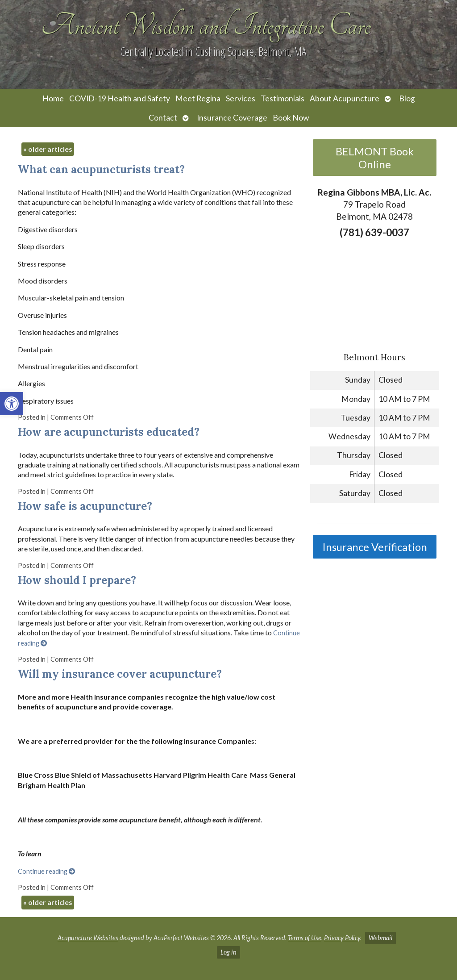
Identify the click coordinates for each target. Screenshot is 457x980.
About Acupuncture (345, 98)
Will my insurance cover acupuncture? (120, 674)
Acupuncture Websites (88, 938)
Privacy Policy (342, 938)
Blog (407, 98)
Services (241, 98)
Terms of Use (305, 938)
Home (53, 98)
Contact (163, 118)
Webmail (380, 938)
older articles (48, 149)
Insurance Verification (375, 547)
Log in (228, 952)
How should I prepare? (77, 580)
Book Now (291, 118)
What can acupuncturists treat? (101, 169)
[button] (12, 404)
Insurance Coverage (232, 118)
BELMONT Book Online (375, 158)
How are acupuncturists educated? (109, 432)
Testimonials (283, 98)
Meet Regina (198, 98)
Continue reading (46, 871)
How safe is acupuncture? (85, 506)
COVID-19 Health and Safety (120, 98)
